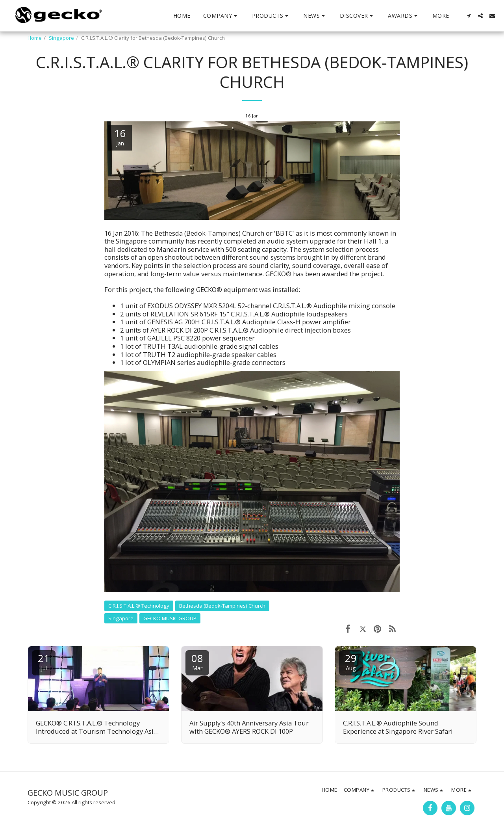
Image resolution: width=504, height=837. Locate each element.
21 (44, 661)
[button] (221, 16)
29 (351, 661)
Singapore (61, 38)
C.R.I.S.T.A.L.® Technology (139, 606)
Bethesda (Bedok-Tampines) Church (222, 606)
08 (197, 661)
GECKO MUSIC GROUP (170, 618)
